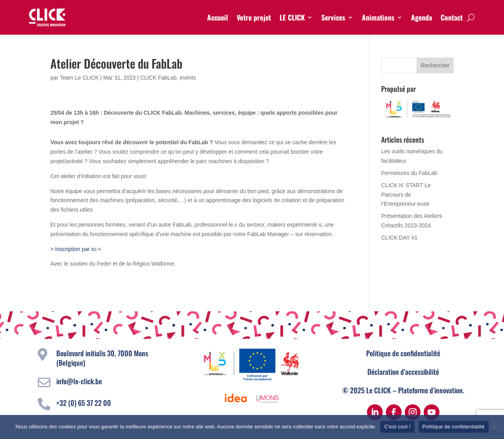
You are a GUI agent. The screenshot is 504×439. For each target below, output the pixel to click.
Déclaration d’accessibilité (403, 372)
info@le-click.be (79, 381)
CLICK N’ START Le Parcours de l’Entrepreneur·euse (406, 195)
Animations (378, 17)
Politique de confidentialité (403, 353)
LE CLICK (292, 17)
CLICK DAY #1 (399, 238)
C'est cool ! (397, 427)
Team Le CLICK (79, 78)
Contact (452, 17)
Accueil (218, 17)
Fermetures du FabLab (409, 173)
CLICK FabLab (158, 78)
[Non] (494, 427)
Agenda (422, 17)
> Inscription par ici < (76, 249)
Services (333, 17)
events (188, 78)
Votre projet (254, 17)
